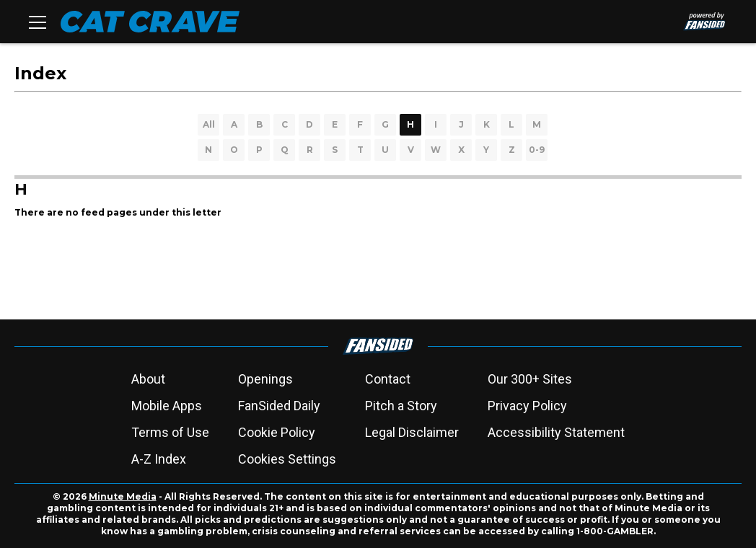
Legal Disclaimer (412, 432)
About (148, 379)
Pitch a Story (401, 406)
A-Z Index (159, 459)
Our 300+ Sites (530, 379)
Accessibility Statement (556, 432)
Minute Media (123, 496)
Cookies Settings (287, 459)
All (209, 124)
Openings (265, 379)
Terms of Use (170, 432)
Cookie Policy (277, 432)
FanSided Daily (279, 406)
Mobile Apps (167, 406)
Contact (388, 379)
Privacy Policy (527, 406)
